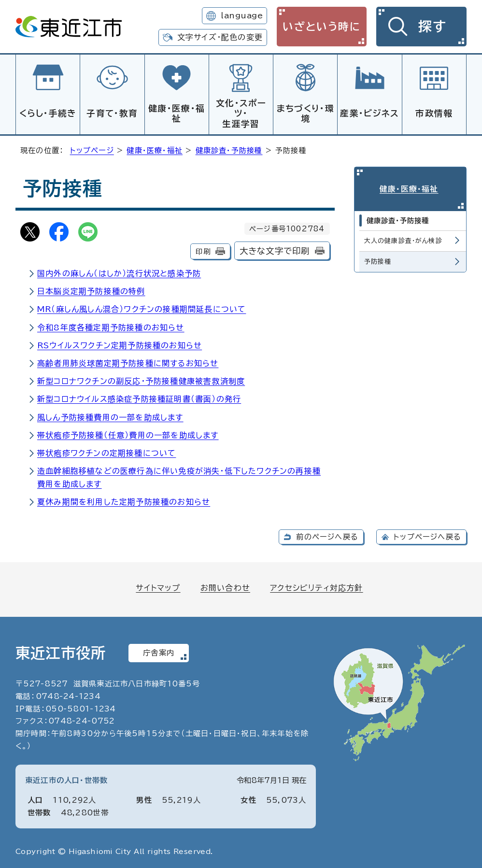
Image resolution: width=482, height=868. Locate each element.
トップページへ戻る (427, 535)
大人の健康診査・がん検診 (403, 237)
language (242, 15)
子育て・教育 (112, 113)
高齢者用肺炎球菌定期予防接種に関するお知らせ (128, 362)
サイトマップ (158, 586)
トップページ (92, 149)
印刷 (203, 250)
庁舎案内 (159, 651)
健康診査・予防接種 (229, 149)
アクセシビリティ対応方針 (316, 586)
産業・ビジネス (369, 113)
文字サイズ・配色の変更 (220, 37)
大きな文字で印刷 (275, 249)
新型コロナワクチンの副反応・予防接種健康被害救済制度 (141, 380)
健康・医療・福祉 (177, 114)
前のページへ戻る (327, 535)
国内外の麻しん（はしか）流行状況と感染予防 (119, 272)
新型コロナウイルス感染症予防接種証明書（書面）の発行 (139, 398)
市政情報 (434, 113)
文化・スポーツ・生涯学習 (241, 113)
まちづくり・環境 (305, 114)
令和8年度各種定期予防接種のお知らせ (111, 326)
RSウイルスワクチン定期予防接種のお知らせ (120, 344)
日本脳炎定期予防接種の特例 (91, 290)
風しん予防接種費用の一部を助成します (110, 416)
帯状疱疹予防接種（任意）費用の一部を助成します (128, 434)
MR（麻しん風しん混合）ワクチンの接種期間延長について (142, 308)
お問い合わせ (225, 586)
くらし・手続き (48, 113)
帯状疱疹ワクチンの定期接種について (106, 452)
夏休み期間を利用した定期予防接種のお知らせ (124, 500)
